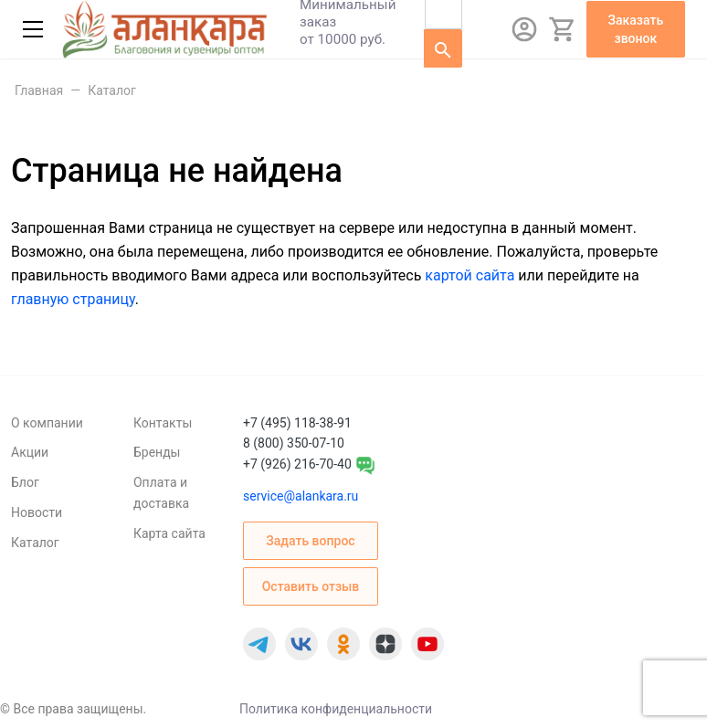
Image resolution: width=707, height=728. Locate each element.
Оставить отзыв (311, 586)
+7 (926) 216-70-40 (297, 464)
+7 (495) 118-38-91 (297, 423)
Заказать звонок (636, 29)
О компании (47, 423)
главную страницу (73, 299)
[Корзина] (563, 29)
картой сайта (470, 275)
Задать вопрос (310, 541)
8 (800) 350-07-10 (294, 443)
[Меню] (33, 29)
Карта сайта (169, 533)
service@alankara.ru (301, 496)
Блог (25, 482)
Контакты (163, 423)
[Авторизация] (524, 29)
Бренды (157, 452)
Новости (37, 512)
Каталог (35, 543)
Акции (30, 452)
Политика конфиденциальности (336, 709)
